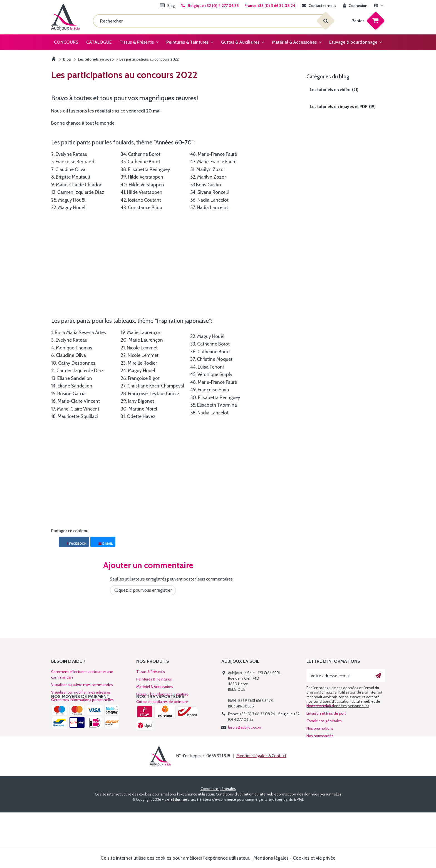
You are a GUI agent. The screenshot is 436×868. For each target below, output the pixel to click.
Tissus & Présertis (151, 672)
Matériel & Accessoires (155, 687)
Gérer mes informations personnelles (82, 700)
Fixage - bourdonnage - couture (162, 694)
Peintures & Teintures (154, 679)
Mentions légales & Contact (261, 812)
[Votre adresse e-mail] (346, 676)
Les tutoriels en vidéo (96, 59)
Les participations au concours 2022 (149, 59)
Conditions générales (324, 756)
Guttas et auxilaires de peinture (162, 702)
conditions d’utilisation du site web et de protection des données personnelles (343, 704)
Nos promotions (320, 763)
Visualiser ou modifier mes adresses (81, 692)
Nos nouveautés (320, 771)
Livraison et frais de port (326, 748)
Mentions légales (271, 858)
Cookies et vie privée (314, 858)
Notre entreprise (320, 741)
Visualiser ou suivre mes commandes (82, 685)
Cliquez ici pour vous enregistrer (143, 590)
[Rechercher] (209, 21)
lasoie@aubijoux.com (245, 727)
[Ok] (378, 676)
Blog (67, 59)
